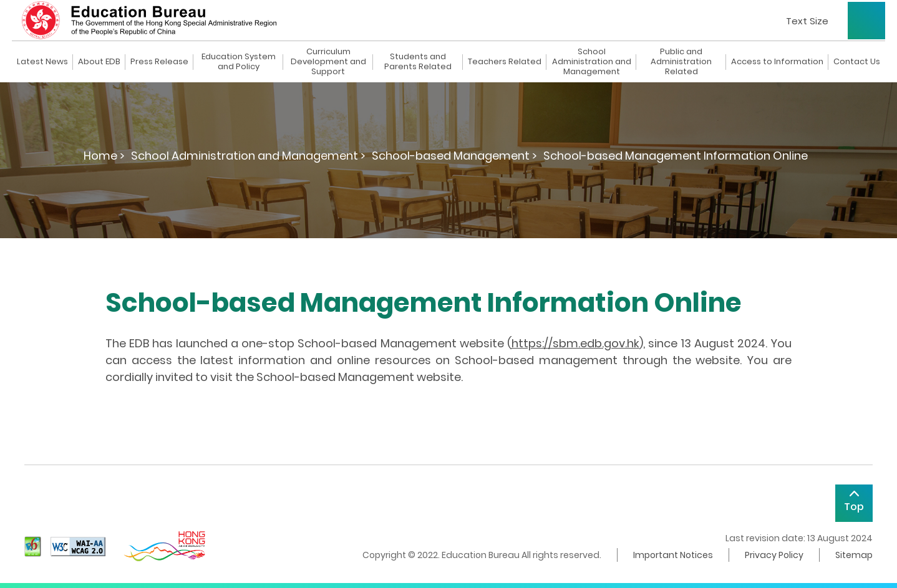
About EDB (99, 62)
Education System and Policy (239, 62)
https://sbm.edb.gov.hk (575, 343)
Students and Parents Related (418, 62)
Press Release (159, 62)
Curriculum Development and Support (328, 62)
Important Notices (673, 555)
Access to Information (777, 62)
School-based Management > (454, 156)
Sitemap (854, 555)
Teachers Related (505, 62)
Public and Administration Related (681, 62)
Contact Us (857, 62)
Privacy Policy (774, 555)
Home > (104, 156)
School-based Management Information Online (676, 156)
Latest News (42, 62)
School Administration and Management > (248, 156)
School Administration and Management (592, 62)
